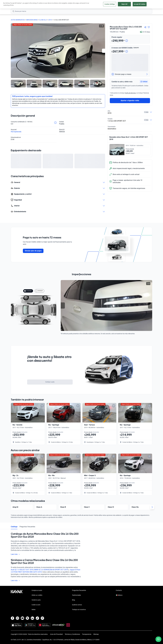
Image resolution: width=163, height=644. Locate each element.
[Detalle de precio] (127, 41)
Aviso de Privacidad (56, 634)
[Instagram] (17, 618)
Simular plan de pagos (33, 251)
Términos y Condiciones (72, 634)
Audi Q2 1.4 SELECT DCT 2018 (22, 570)
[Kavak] (17, 4)
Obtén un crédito (54, 4)
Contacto (119, 590)
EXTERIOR (28, 291)
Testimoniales (76, 595)
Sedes (34, 610)
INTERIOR (39, 291)
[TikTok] (37, 618)
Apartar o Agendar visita (130, 100)
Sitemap (96, 634)
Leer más (15, 554)
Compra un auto (69, 4)
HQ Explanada (16, 132)
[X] (27, 618)
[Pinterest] (42, 618)
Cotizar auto (50, 382)
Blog (73, 600)
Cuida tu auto (97, 4)
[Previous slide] (63, 306)
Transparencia (87, 634)
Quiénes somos (77, 605)
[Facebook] (12, 618)
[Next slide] (104, 51)
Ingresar (148, 4)
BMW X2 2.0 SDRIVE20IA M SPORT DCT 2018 (51, 570)
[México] (119, 4)
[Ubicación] (129, 4)
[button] (144, 82)
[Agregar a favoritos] (149, 27)
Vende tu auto (83, 4)
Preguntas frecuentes (27, 527)
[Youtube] (22, 618)
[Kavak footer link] (17, 600)
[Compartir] (145, 27)
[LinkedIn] (32, 618)
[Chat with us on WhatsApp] (158, 639)
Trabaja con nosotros (79, 610)
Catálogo (14, 527)
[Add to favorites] (42, 406)
